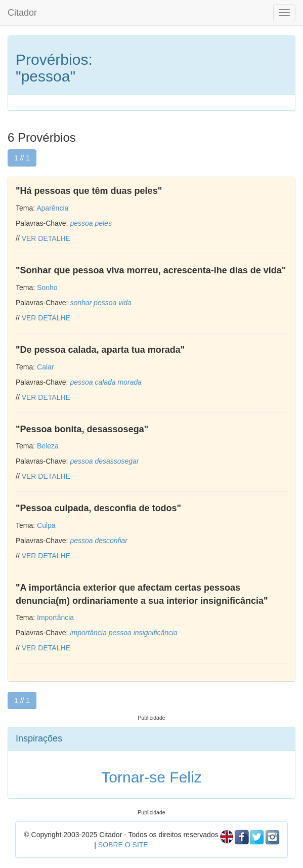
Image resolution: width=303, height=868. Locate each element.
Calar (45, 367)
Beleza (48, 446)
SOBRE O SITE (123, 845)
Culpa (46, 525)
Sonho (47, 287)
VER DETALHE (46, 238)
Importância (55, 617)
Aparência (52, 208)
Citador (22, 13)
